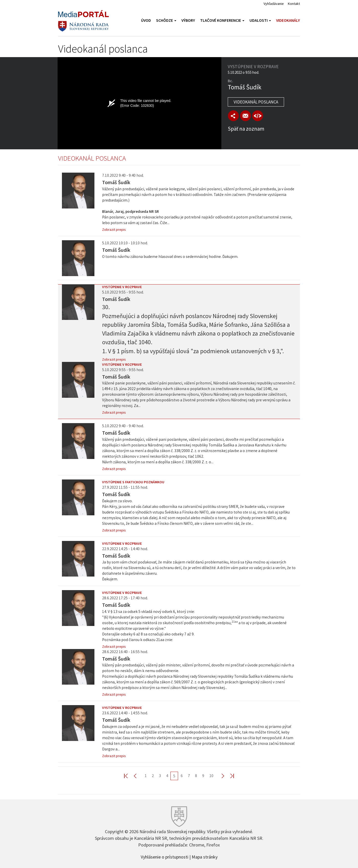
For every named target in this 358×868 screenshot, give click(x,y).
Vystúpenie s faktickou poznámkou (133, 482)
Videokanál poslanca (256, 102)
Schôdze (166, 20)
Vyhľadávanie (274, 4)
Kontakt (294, 4)
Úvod (146, 20)
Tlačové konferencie (222, 20)
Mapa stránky (205, 856)
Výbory (188, 20)
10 (211, 776)
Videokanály (288, 20)
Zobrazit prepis (114, 229)
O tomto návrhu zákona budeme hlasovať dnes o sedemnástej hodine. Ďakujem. (170, 257)
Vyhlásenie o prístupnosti (165, 856)
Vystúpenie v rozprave (122, 287)
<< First (129, 776)
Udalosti (260, 20)
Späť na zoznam (246, 129)
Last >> (229, 776)
